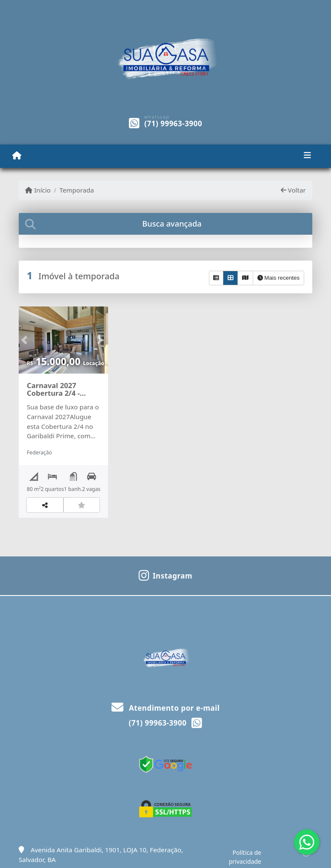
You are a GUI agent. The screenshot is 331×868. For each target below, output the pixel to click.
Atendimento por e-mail (166, 708)
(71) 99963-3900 (173, 123)
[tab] (165, 224)
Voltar (293, 190)
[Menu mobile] (17, 156)
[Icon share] (165, 575)
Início (38, 190)
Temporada (77, 190)
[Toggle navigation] (307, 156)
